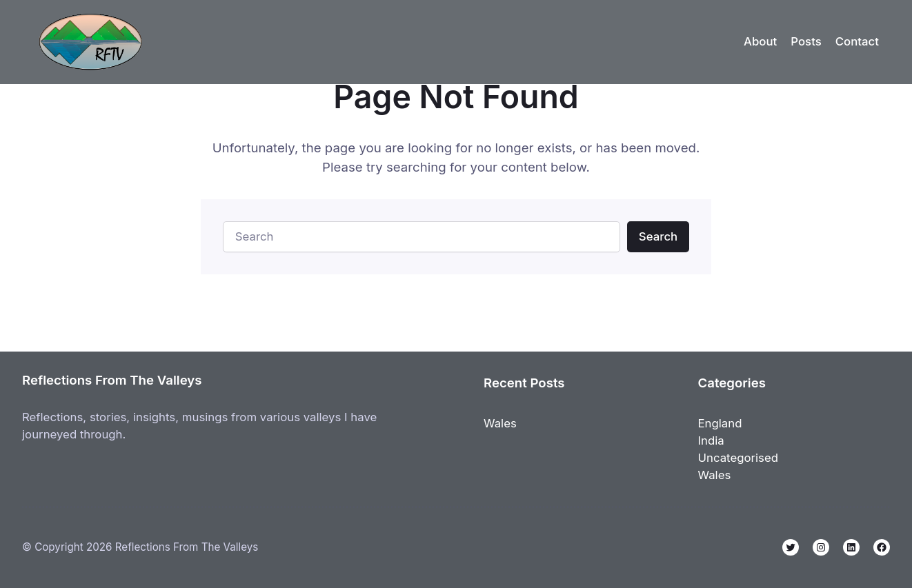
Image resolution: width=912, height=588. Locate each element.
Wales (500, 423)
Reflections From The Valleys (112, 380)
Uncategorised (738, 458)
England (720, 423)
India (711, 440)
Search (658, 236)
